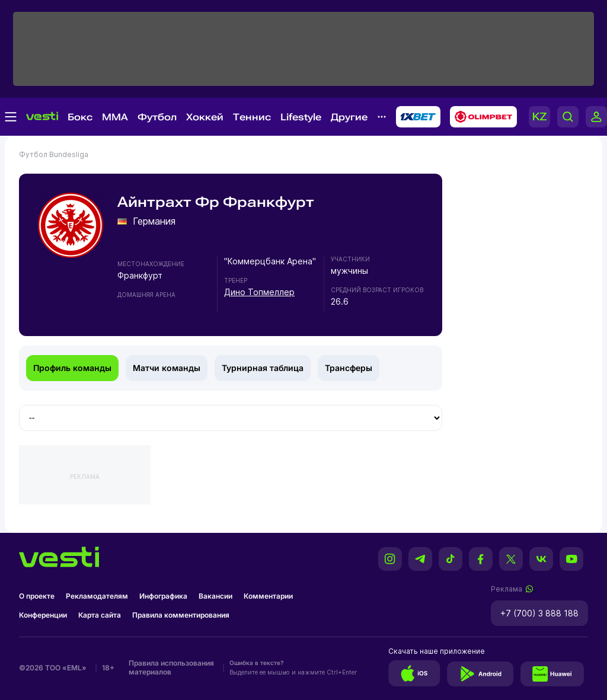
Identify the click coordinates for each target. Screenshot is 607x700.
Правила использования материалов (171, 667)
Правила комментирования (181, 615)
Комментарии (268, 596)
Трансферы (349, 368)
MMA (115, 117)
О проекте (37, 596)
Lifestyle (301, 117)
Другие (349, 117)
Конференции (43, 615)
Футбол (157, 117)
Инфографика (163, 596)
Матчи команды (167, 368)
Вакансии (215, 596)
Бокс (80, 117)
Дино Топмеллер (259, 292)
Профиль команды (72, 368)
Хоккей (205, 117)
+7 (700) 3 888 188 (539, 613)
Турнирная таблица (263, 368)
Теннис (252, 117)
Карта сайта (100, 615)
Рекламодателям (97, 596)
